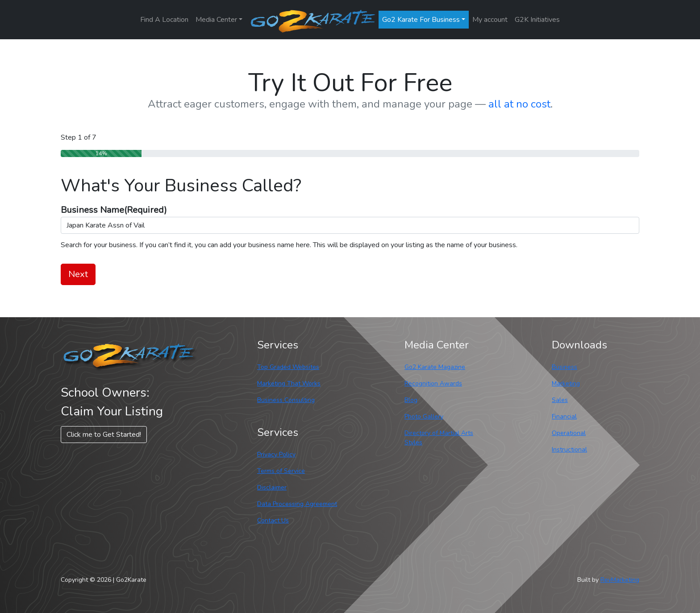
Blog (411, 400)
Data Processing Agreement (297, 504)
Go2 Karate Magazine (435, 367)
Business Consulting (286, 400)
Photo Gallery (424, 416)
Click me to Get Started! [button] (104, 435)
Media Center (216, 20)
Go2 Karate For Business (421, 20)
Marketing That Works (289, 383)
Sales (560, 400)
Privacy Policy (276, 454)
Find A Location (164, 20)
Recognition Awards (433, 383)
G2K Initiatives (537, 20)
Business (565, 367)
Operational (569, 433)
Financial (564, 416)
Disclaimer (272, 487)
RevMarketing (620, 580)
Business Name (114, 210)
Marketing (566, 383)
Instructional (569, 449)
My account (490, 20)
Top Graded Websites (288, 367)
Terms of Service (281, 471)
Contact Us (273, 520)
